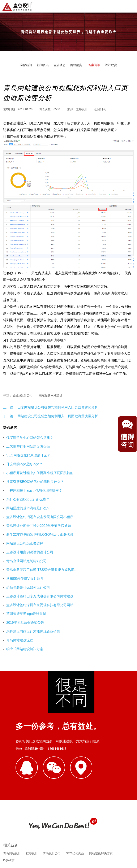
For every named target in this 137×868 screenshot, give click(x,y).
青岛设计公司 (52, 746)
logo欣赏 (9, 753)
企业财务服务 (103, 773)
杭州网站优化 (81, 773)
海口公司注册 (12, 780)
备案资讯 (94, 65)
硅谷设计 (32, 746)
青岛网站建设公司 (15, 773)
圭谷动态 (60, 65)
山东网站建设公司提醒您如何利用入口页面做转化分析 (57, 407)
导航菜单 (130, 6)
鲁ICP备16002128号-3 (105, 844)
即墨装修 (38, 773)
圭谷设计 (82, 109)
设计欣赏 (111, 65)
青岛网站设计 (12, 746)
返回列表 (100, 109)
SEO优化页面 (75, 746)
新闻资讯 (43, 65)
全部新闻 (26, 65)
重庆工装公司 (58, 773)
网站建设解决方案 (101, 746)
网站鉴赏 (76, 65)
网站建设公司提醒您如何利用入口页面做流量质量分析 (58, 416)
